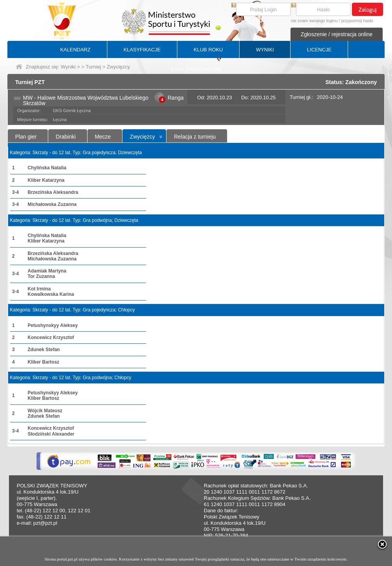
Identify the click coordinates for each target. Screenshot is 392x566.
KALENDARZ (75, 50)
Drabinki (66, 137)
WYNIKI (265, 50)
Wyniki (68, 67)
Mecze (103, 137)
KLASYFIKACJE (142, 50)
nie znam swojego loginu (314, 21)
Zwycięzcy (143, 137)
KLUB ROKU (208, 50)
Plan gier (26, 137)
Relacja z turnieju (195, 137)
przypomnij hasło (357, 21)
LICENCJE (319, 50)
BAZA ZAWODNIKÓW (196, 69)
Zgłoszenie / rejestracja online (337, 34)
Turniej (93, 67)
